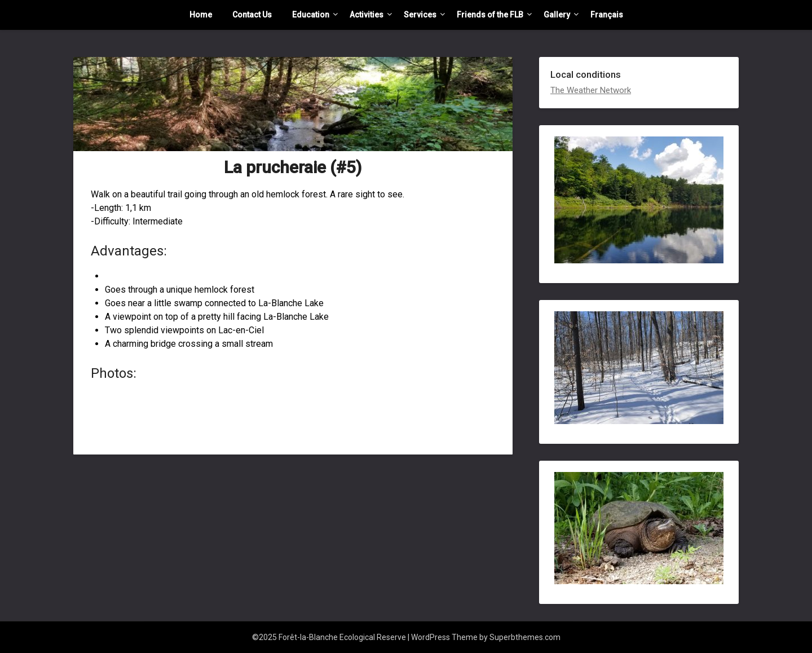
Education (311, 15)
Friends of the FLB (490, 15)
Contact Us (252, 15)
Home (201, 15)
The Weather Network (591, 90)
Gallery (557, 15)
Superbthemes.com (525, 637)
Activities (367, 15)
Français (607, 15)
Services (420, 15)
